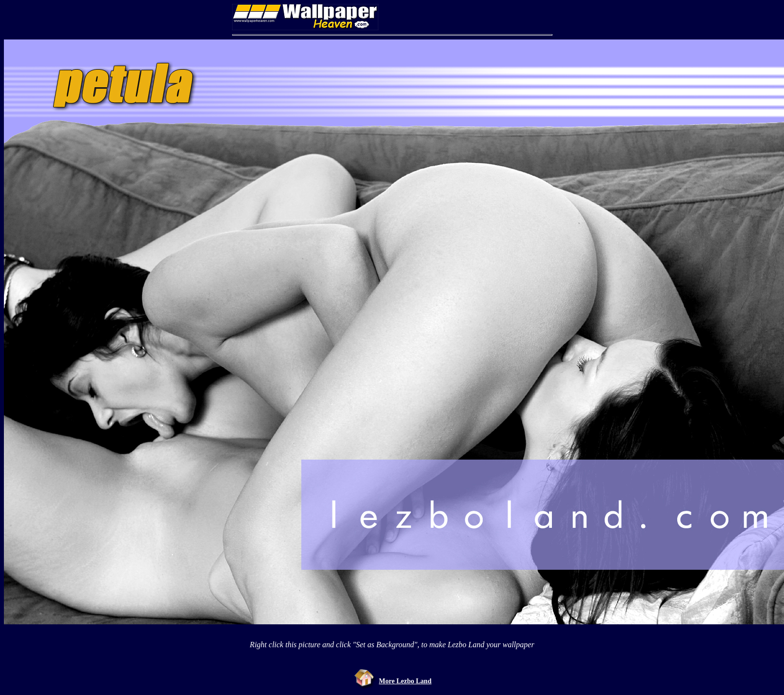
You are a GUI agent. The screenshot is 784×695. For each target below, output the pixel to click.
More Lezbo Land (405, 681)
